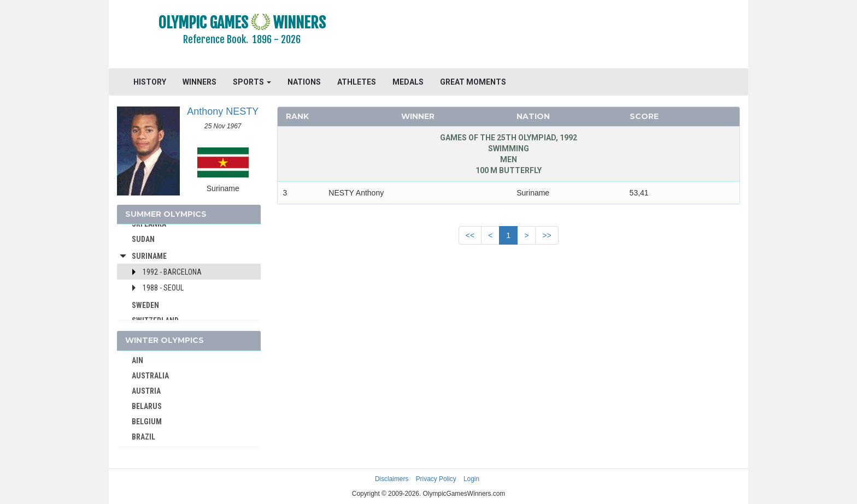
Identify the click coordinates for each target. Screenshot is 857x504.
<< (470, 235)
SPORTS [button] (252, 82)
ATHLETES (357, 82)
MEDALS (408, 82)
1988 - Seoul (163, 288)
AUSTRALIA (150, 376)
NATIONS (304, 82)
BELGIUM (147, 422)
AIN (137, 360)
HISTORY (150, 82)
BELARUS (147, 406)
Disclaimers (392, 479)
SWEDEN (145, 305)
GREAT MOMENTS (473, 82)
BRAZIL (143, 437)
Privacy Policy (436, 479)
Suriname (149, 256)
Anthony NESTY (223, 111)
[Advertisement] (562, 35)
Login (471, 479)
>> (547, 235)
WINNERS (199, 82)
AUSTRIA (146, 391)
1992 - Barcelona (172, 272)
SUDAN (143, 239)
